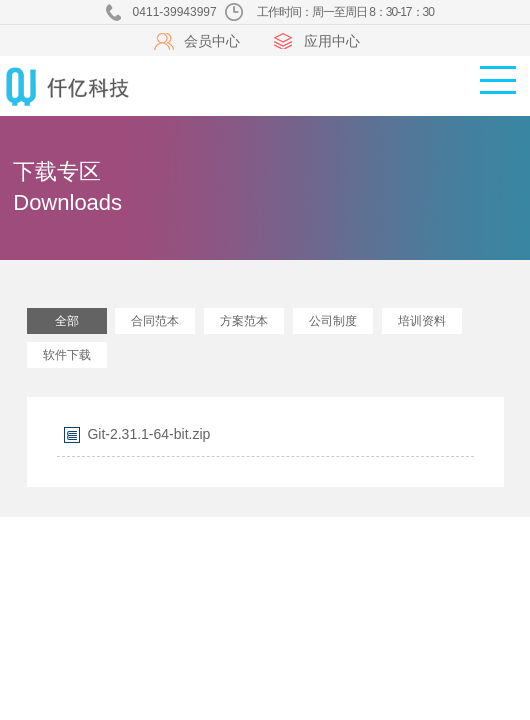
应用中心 (332, 41)
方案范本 (244, 321)
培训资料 (422, 321)
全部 (67, 321)
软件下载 (67, 355)
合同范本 (155, 321)
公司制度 (333, 321)
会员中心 (212, 41)
